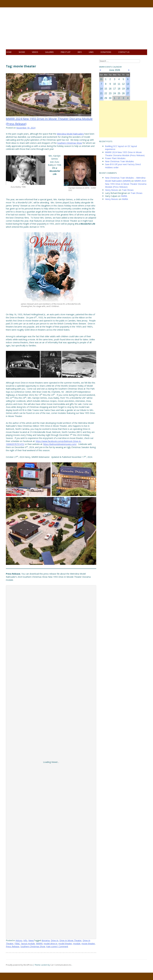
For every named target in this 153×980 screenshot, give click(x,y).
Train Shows (128, 190)
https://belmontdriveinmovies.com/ (60, 444)
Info (80, 52)
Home (9, 52)
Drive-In (55, 940)
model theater (65, 944)
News (31, 940)
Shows (22, 52)
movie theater (88, 944)
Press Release (13, 946)
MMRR (39, 944)
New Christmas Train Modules (119, 161)
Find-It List (66, 52)
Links (91, 52)
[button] (23, 364)
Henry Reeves (112, 190)
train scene (52, 946)
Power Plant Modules (115, 158)
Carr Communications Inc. (61, 965)
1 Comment (62, 946)
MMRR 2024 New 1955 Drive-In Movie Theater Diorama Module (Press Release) (125, 154)
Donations (106, 52)
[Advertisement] (123, 119)
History (19, 940)
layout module (28, 944)
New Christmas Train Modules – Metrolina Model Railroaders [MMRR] (125, 179)
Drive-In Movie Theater (70, 940)
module (77, 944)
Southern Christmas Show (70, 143)
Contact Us (124, 52)
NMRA (124, 196)
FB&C (17, 944)
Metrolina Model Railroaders (70, 134)
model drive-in (50, 944)
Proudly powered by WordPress (19, 965)
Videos (35, 52)
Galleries (49, 52)
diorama (46, 940)
